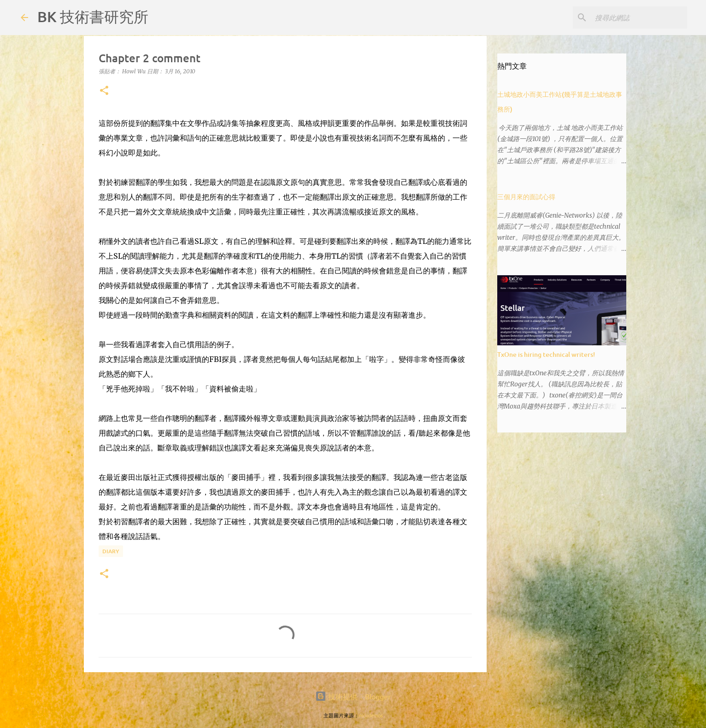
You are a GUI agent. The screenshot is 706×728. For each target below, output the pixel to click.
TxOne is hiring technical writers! (546, 354)
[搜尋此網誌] (639, 18)
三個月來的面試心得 (526, 197)
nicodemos (371, 715)
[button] (104, 91)
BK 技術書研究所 (93, 16)
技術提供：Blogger (353, 696)
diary (111, 551)
